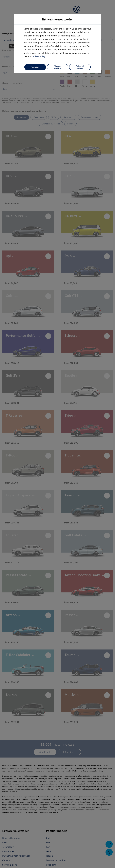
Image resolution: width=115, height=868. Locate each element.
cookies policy (38, 56)
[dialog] (57, 434)
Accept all (35, 67)
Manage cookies (57, 67)
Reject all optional (80, 67)
